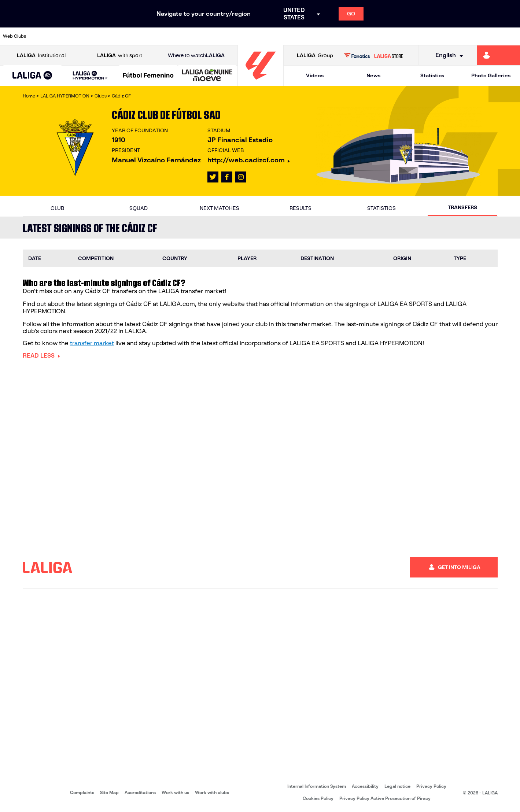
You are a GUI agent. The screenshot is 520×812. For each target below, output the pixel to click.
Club (57, 208)
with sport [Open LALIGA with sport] (120, 56)
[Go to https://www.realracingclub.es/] (291, 36)
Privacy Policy (431, 786)
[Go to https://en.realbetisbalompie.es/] (389, 36)
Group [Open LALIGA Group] (315, 56)
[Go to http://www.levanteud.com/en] (241, 36)
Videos (315, 75)
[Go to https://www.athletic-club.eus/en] (45, 36)
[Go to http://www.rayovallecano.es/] (315, 36)
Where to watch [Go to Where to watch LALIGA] (196, 56)
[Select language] (447, 56)
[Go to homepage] (261, 83)
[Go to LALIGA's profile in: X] (213, 177)
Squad (139, 208)
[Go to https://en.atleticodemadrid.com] (70, 36)
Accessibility (365, 786)
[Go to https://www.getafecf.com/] (217, 36)
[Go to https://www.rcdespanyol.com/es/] (364, 36)
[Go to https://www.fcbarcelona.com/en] (192, 36)
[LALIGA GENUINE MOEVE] (207, 76)
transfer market (92, 343)
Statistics (432, 75)
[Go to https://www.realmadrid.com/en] (413, 36)
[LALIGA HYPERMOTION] (90, 76)
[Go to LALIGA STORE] (373, 55)
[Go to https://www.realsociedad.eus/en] (438, 36)
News (373, 75)
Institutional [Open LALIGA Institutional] (41, 56)
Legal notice (397, 786)
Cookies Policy (318, 798)
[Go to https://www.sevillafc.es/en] (462, 36)
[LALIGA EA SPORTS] (32, 76)
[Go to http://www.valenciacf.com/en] (487, 36)
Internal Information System (317, 786)
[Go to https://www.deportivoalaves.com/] (143, 36)
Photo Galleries (491, 75)
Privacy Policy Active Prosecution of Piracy (385, 798)
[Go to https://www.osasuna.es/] (94, 36)
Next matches (220, 208)
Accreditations (140, 792)
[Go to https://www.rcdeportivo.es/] (340, 36)
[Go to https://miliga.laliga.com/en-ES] (499, 55)
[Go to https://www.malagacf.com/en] (266, 36)
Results (300, 208)
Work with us (175, 792)
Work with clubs (212, 792)
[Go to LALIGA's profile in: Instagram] (241, 177)
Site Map (109, 792)
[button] (32, 76)
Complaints (82, 792)
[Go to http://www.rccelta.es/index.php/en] (119, 36)
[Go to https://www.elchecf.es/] (168, 36)
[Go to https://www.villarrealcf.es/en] (512, 36)
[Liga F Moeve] (148, 76)
